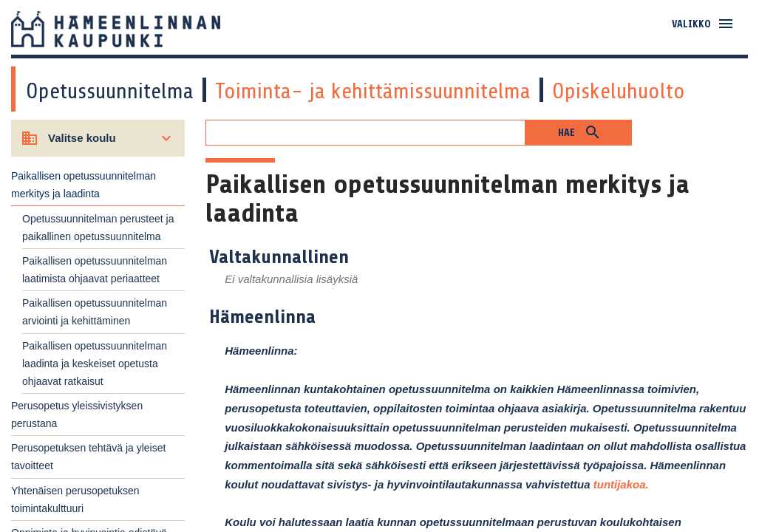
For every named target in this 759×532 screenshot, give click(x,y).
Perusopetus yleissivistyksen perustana (77, 415)
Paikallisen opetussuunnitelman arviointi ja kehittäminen (95, 312)
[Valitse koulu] (98, 138)
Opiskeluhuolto (619, 91)
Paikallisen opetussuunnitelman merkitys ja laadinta (84, 185)
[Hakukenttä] (365, 133)
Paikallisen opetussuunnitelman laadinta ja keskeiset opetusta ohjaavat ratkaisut (95, 364)
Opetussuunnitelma (110, 91)
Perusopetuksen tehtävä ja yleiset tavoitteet (88, 457)
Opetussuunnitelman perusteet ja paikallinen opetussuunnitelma (98, 228)
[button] (579, 133)
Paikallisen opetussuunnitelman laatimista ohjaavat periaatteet (95, 270)
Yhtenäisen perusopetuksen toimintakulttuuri (75, 499)
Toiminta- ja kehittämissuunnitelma (373, 91)
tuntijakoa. (621, 484)
